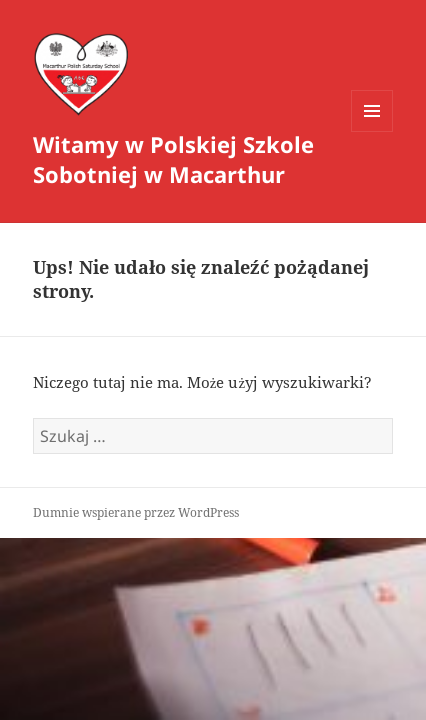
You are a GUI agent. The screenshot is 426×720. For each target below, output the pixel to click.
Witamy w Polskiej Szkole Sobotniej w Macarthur (173, 159)
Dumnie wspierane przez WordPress (136, 512)
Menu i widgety (372, 131)
